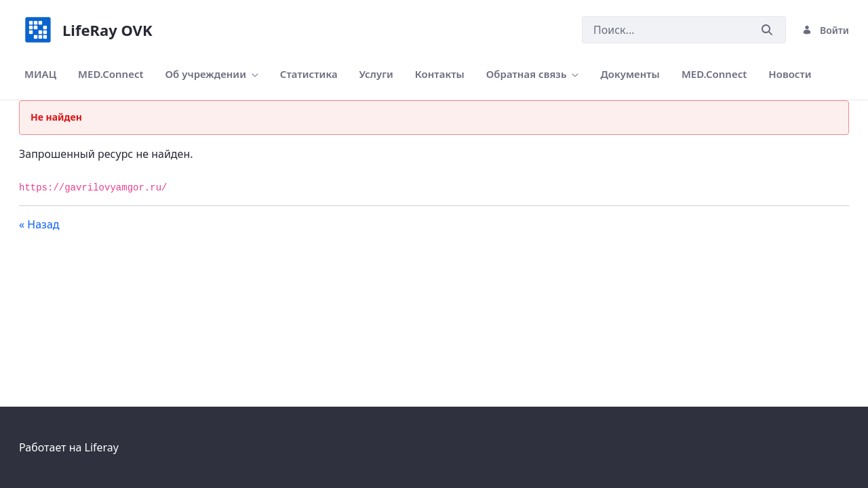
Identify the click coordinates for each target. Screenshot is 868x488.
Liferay (102, 447)
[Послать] (767, 30)
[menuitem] (40, 74)
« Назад (39, 224)
